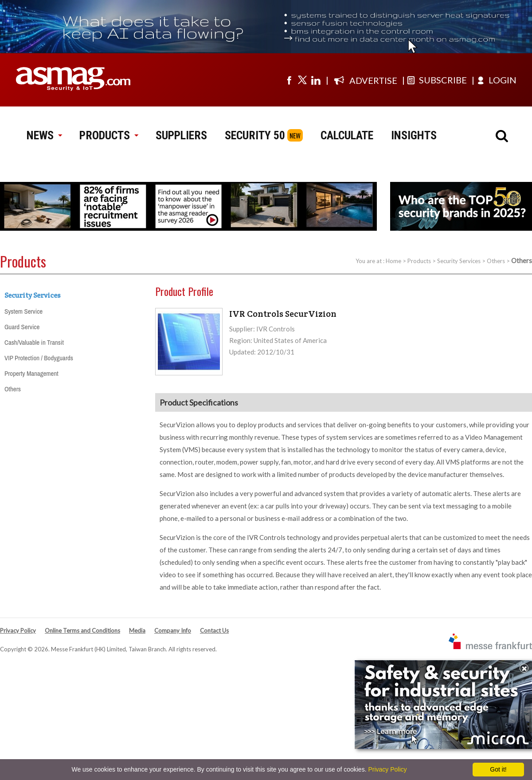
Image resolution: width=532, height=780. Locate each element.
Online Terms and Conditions (82, 630)
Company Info (173, 630)
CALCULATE (347, 135)
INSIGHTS (414, 135)
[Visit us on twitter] (302, 80)
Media (137, 630)
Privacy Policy (18, 630)
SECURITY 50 (255, 135)
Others (496, 261)
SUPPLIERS (181, 135)
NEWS (44, 135)
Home (393, 261)
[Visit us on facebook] (289, 80)
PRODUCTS (109, 135)
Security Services (459, 261)
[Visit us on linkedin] (316, 80)
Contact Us (214, 630)
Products (419, 261)
